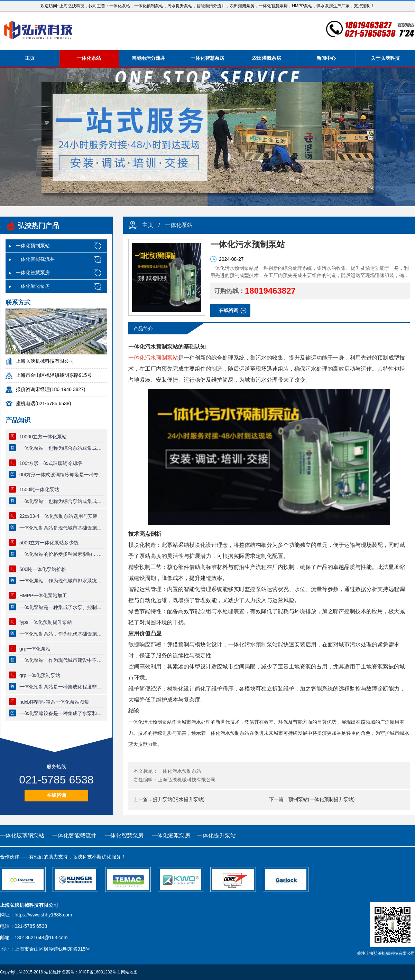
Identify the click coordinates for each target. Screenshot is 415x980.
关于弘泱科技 (385, 58)
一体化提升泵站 (216, 835)
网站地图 (129, 972)
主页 (30, 58)
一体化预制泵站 (33, 246)
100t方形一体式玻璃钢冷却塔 (51, 463)
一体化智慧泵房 (207, 58)
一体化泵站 (89, 58)
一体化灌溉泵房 (33, 286)
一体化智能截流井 (35, 259)
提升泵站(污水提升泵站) (179, 799)
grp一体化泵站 (35, 649)
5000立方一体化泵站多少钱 (49, 543)
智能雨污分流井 (148, 58)
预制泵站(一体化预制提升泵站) (321, 799)
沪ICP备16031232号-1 (99, 972)
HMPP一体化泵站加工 (43, 596)
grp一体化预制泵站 (40, 675)
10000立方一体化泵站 (43, 437)
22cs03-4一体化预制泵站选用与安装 (58, 516)
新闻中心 (326, 58)
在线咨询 (56, 795)
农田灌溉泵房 (267, 58)
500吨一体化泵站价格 (43, 569)
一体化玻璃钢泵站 (22, 835)
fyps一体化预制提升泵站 (46, 622)
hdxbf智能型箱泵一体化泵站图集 (54, 702)
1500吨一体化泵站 (39, 489)
